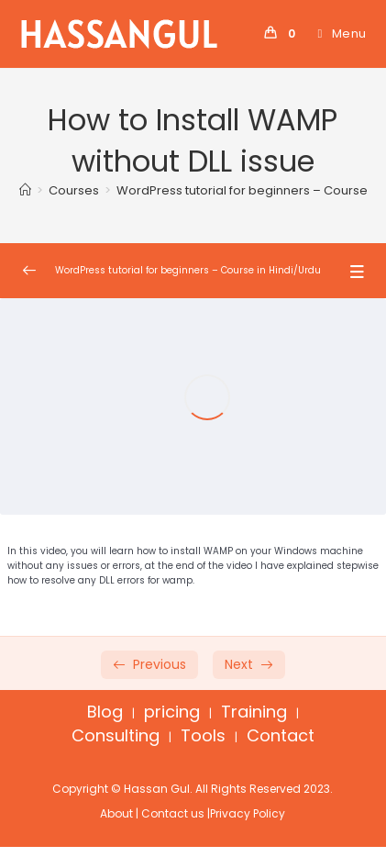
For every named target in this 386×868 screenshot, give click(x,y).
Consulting (116, 735)
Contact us (173, 813)
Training (254, 712)
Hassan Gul (157, 789)
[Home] (25, 190)
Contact (281, 735)
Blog (105, 712)
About (116, 813)
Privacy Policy (248, 813)
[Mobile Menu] (336, 33)
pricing (172, 712)
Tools (203, 735)
